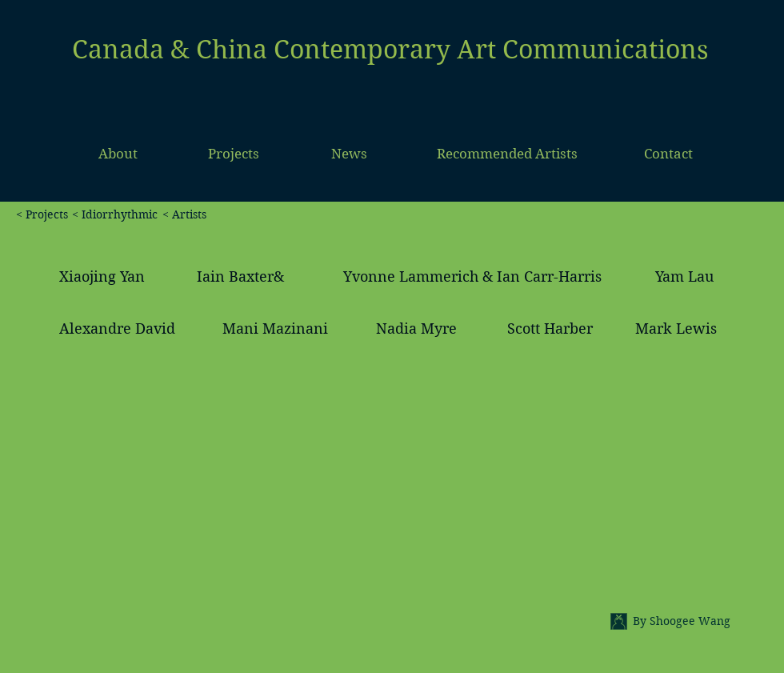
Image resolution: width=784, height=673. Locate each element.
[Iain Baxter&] (240, 277)
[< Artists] (286, 215)
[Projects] (234, 154)
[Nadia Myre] (416, 329)
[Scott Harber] (550, 329)
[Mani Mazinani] (275, 329)
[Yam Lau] (686, 277)
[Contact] (668, 154)
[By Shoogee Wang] (701, 622)
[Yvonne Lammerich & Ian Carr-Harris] (473, 277)
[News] (349, 154)
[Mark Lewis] (676, 329)
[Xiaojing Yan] (102, 277)
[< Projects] (34, 215)
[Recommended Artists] (507, 154)
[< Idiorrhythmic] (115, 215)
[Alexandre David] (117, 329)
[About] (118, 154)
